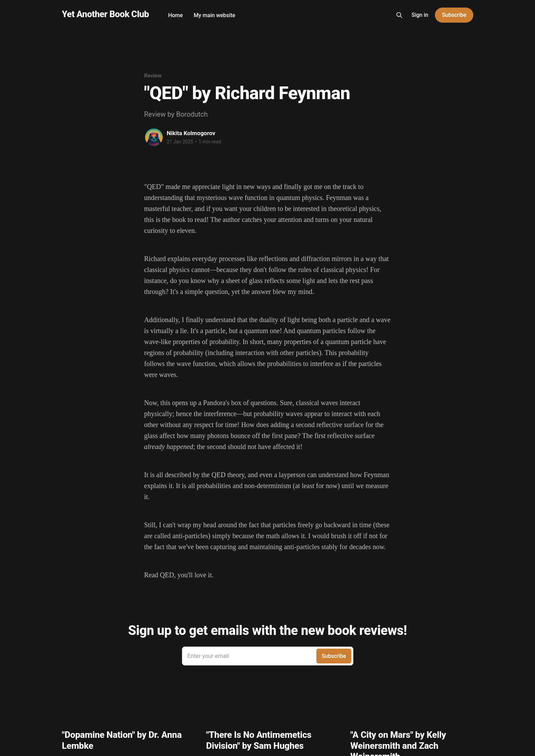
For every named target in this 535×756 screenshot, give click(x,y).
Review (153, 76)
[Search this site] (399, 15)
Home (175, 15)
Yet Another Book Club (106, 14)
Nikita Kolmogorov (191, 133)
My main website (214, 15)
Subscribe (454, 15)
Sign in (420, 15)
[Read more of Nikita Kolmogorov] (154, 137)
